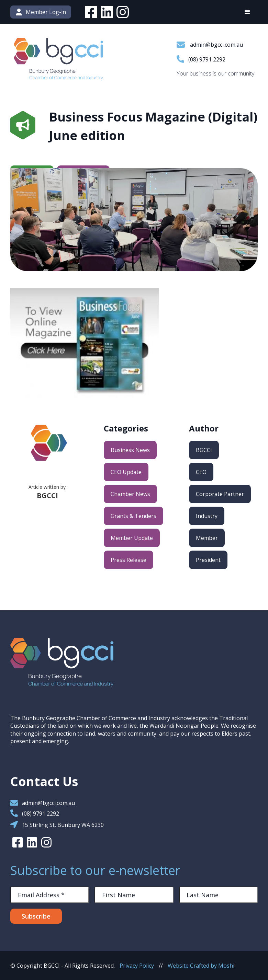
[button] (247, 12)
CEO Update (126, 472)
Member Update (132, 538)
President (208, 560)
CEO (201, 472)
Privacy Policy (137, 966)
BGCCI (204, 450)
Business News (130, 450)
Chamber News (130, 494)
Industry (207, 516)
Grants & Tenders (133, 516)
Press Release (129, 560)
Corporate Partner (220, 494)
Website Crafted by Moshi (201, 966)
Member (207, 538)
